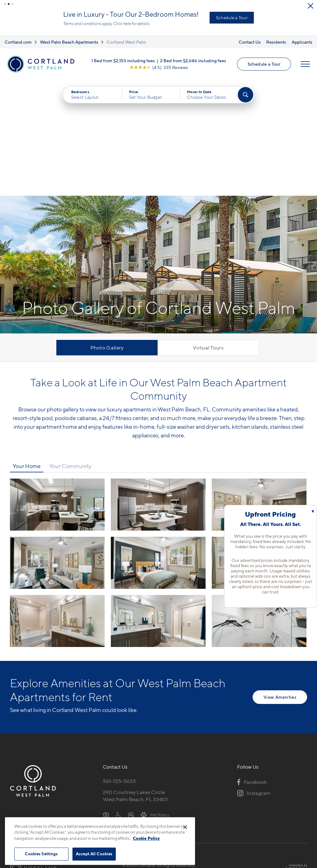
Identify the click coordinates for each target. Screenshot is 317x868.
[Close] (185, 827)
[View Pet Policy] (155, 699)
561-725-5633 (119, 665)
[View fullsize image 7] (158, 505)
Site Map (186, 756)
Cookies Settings (41, 854)
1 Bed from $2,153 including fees (123, 61)
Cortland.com (18, 42)
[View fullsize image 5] (259, 447)
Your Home (27, 350)
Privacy (130, 756)
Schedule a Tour (232, 18)
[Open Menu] (305, 64)
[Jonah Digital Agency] (293, 753)
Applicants (302, 42)
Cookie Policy (146, 838)
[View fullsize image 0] (57, 389)
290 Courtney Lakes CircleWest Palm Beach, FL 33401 (135, 680)
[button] (5, 4)
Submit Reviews (157, 756)
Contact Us (250, 42)
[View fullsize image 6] (57, 505)
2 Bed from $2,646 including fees (193, 61)
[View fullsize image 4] (158, 447)
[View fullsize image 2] (259, 389)
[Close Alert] (310, 6)
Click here (122, 24)
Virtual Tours (208, 232)
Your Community (70, 350)
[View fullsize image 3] (57, 447)
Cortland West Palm (126, 42)
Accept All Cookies (94, 854)
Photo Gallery (107, 232)
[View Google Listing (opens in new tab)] (159, 67)
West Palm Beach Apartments (69, 42)
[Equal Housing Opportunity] (106, 699)
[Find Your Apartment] (245, 95)
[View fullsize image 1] (158, 389)
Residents (276, 42)
